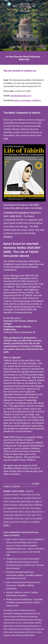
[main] (24, 58)
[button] (3, 4)
